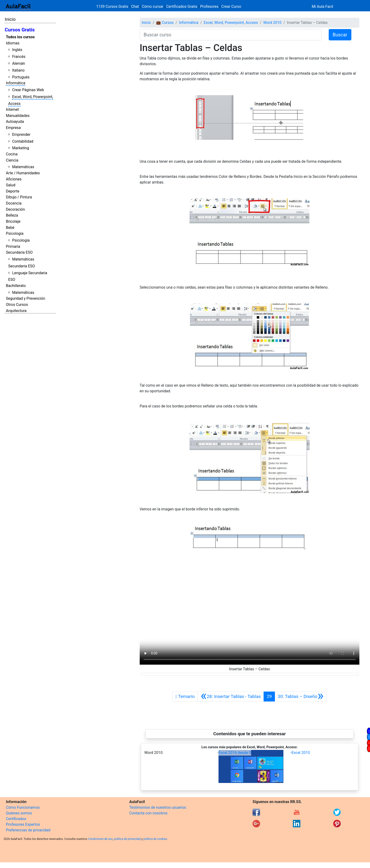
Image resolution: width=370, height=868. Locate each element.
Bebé (10, 228)
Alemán (18, 63)
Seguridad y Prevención (25, 298)
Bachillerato (16, 286)
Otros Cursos (17, 305)
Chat (135, 6)
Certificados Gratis (182, 6)
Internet (12, 109)
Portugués (21, 77)
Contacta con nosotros (148, 813)
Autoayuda (15, 122)
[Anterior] (231, 697)
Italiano (18, 70)
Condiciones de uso (100, 839)
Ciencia (12, 160)
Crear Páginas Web (28, 90)
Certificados (16, 819)
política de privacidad (127, 839)
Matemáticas (23, 167)
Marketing (20, 148)
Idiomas (13, 43)
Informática (16, 83)
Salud (11, 185)
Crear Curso (231, 6)
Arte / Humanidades (23, 173)
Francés (19, 57)
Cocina (12, 154)
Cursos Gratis (20, 30)
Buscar (340, 35)
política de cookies (155, 839)
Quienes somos (19, 813)
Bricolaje (13, 221)
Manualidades (18, 116)
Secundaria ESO (19, 252)
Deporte (13, 191)
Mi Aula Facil (322, 6)
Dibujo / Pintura (19, 197)
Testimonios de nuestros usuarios (158, 807)
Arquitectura (16, 311)
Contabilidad (23, 141)
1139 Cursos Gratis (113, 6)
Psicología (15, 233)
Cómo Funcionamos (23, 807)
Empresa (13, 128)
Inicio (10, 19)
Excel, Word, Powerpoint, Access (231, 23)
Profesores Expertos (23, 824)
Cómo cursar (153, 6)
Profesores (209, 6)
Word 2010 (272, 23)
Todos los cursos (20, 37)
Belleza (12, 215)
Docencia (14, 203)
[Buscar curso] (231, 35)
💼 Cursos (165, 23)
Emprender (21, 135)
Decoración (15, 209)
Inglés (17, 50)
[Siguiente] (301, 697)
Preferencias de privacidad (28, 830)
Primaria (13, 246)
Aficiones (14, 179)
